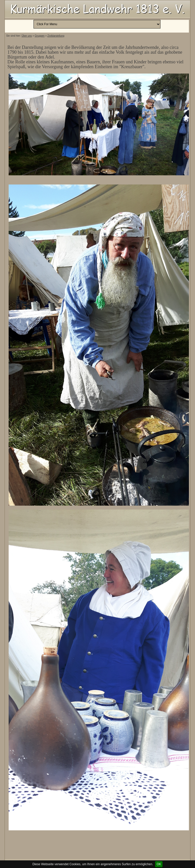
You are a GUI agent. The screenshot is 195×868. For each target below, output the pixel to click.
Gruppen (40, 36)
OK (159, 864)
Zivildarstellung (56, 36)
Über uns (27, 36)
